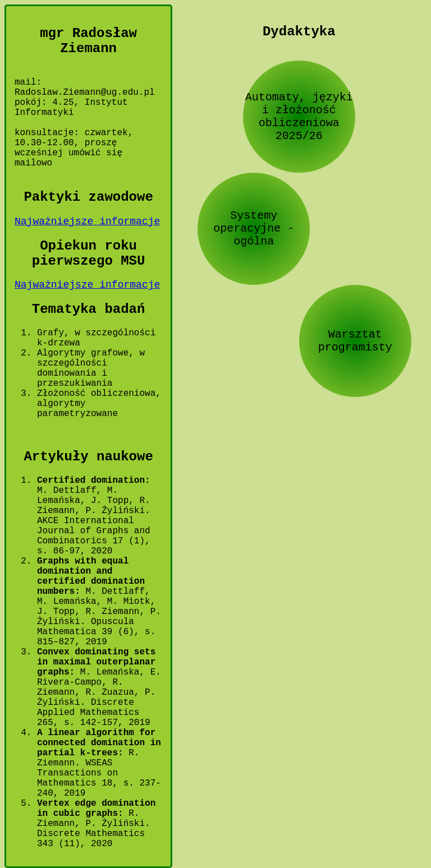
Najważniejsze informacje (87, 221)
